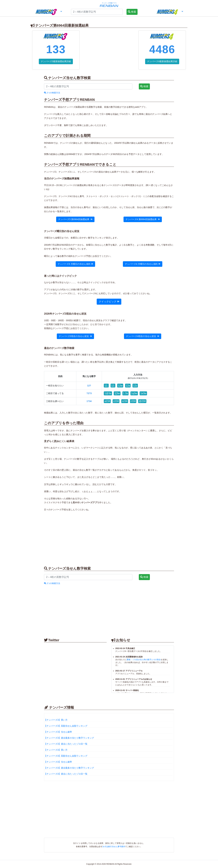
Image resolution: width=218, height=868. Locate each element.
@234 (142, 401)
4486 (162, 49)
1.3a (125, 393)
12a (128, 386)
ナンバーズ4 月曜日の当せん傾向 (143, 264)
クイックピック (109, 302)
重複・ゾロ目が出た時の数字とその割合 (144, 660)
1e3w (143, 393)
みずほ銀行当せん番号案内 (114, 847)
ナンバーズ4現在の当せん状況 (143, 336)
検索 (132, 12)
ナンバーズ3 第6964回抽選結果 (75, 219)
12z (135, 386)
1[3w (117, 393)
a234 (107, 401)
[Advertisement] (109, 50)
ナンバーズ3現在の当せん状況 (75, 336)
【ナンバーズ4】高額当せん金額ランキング (66, 756)
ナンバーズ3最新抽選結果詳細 (56, 61)
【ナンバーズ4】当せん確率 (58, 762)
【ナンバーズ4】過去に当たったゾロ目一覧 (66, 774)
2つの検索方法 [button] (52, 93)
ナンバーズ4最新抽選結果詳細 (162, 61)
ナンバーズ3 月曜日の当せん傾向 (75, 264)
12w (120, 386)
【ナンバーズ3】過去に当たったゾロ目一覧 (66, 744)
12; (113, 386)
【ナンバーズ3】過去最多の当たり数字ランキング (69, 738)
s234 (125, 401)
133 (56, 49)
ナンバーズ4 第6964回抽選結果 (143, 219)
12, (106, 386)
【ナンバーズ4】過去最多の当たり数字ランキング (69, 768)
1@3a (108, 393)
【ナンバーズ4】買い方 (56, 750)
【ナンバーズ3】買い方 (56, 720)
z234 (116, 401)
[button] (48, 12)
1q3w (134, 393)
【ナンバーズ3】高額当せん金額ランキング (66, 726)
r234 (133, 401)
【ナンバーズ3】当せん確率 (58, 732)
